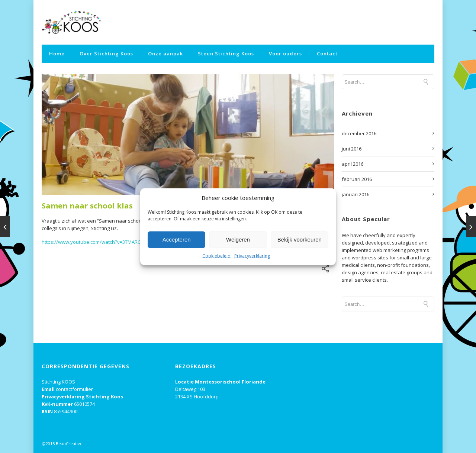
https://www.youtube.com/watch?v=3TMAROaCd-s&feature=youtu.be (120, 242)
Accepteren (177, 240)
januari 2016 (356, 194)
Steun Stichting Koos (226, 54)
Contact (327, 54)
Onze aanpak (165, 54)
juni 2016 (352, 149)
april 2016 (353, 164)
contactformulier (74, 389)
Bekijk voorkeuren (300, 240)
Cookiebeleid (216, 255)
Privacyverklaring (252, 255)
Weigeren (238, 240)
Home (57, 54)
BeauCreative (69, 444)
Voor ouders (285, 54)
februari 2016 (357, 179)
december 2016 (359, 133)
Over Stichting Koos (106, 54)
